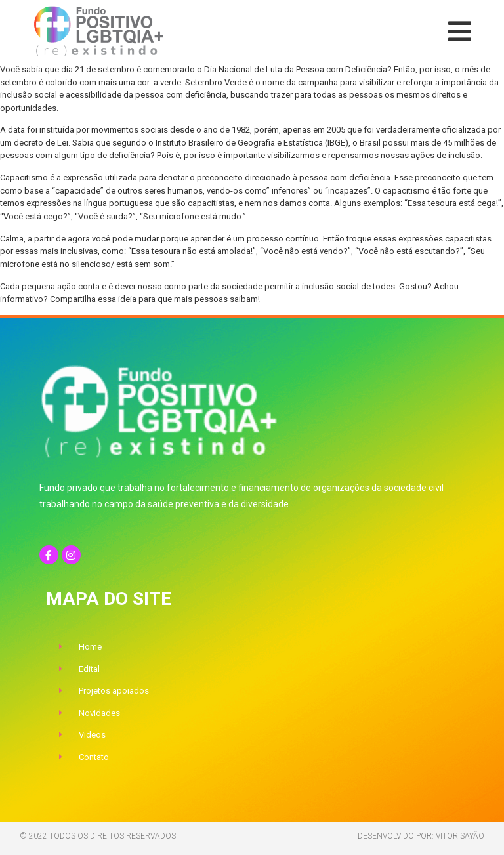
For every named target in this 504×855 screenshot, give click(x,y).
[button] (460, 31)
